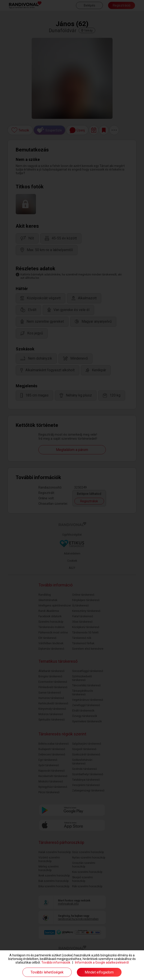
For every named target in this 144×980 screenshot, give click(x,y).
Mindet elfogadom (99, 972)
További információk (56, 962)
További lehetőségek (47, 972)
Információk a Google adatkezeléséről (102, 962)
